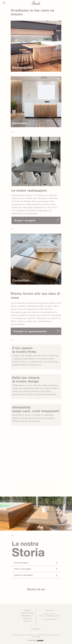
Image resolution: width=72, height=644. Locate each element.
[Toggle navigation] (4, 3)
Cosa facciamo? (21, 563)
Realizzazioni (28, 613)
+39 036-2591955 (51, 619)
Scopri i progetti (25, 220)
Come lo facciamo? (23, 569)
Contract (28, 618)
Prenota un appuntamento (30, 331)
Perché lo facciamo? (23, 575)
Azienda (28, 611)
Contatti (28, 621)
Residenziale (28, 616)
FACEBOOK (36, 629)
